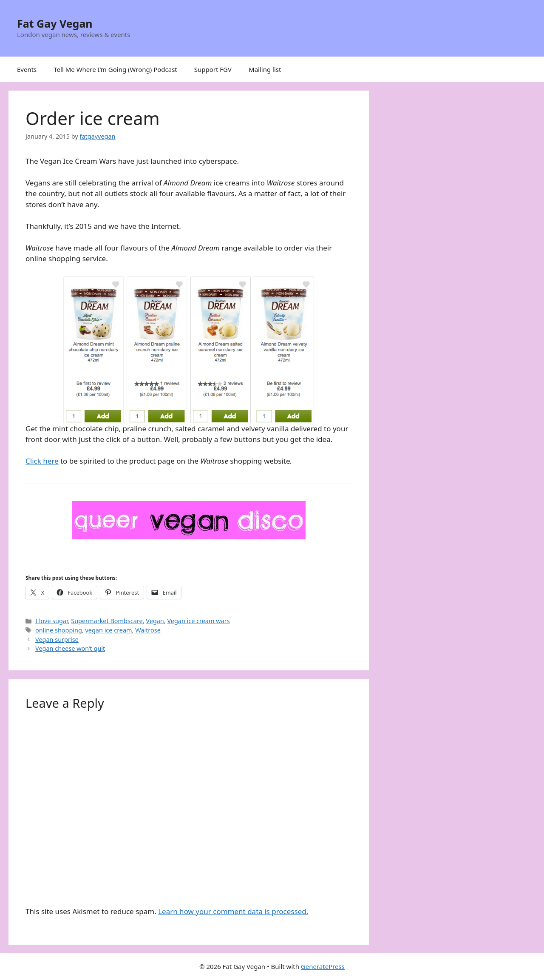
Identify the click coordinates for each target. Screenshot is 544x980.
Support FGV (213, 69)
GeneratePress (323, 966)
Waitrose (148, 630)
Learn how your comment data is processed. (233, 911)
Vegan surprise (57, 640)
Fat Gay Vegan (55, 23)
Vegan (155, 621)
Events (27, 69)
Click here (42, 461)
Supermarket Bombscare (107, 621)
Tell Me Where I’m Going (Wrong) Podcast (115, 69)
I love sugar (52, 621)
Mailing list (265, 69)
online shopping (59, 630)
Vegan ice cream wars (198, 621)
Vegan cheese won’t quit (70, 648)
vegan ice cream (109, 630)
